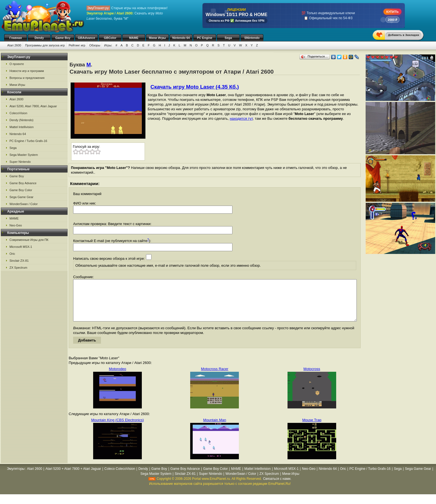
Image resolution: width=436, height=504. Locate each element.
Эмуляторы (16, 477)
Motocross (312, 377)
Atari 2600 (14, 45)
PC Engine (205, 38)
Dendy (39, 38)
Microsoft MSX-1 (21, 247)
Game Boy (63, 38)
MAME (134, 38)
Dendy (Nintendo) (21, 120)
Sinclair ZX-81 (19, 261)
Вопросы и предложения (27, 78)
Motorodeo (118, 377)
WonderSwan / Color (23, 204)
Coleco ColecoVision (120, 477)
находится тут (241, 118)
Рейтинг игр (77, 45)
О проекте (17, 64)
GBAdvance (86, 38)
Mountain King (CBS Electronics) (117, 428)
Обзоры (95, 45)
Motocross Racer (215, 377)
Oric (12, 254)
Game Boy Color (21, 190)
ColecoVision (18, 113)
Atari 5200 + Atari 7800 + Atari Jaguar (73, 477)
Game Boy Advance (23, 183)
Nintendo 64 (181, 38)
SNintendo (252, 38)
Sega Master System (24, 155)
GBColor (110, 38)
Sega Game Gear (21, 197)
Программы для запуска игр (45, 45)
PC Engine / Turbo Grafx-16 (28, 141)
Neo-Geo (16, 225)
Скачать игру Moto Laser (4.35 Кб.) (195, 87)
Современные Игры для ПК (29, 240)
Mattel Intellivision (22, 127)
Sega (228, 38)
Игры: (108, 45)
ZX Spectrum (18, 268)
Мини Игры (158, 38)
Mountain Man (215, 428)
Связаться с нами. (277, 487)
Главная (16, 38)
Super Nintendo (20, 162)
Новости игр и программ (27, 71)
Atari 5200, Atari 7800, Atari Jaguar (33, 106)
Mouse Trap (312, 428)
